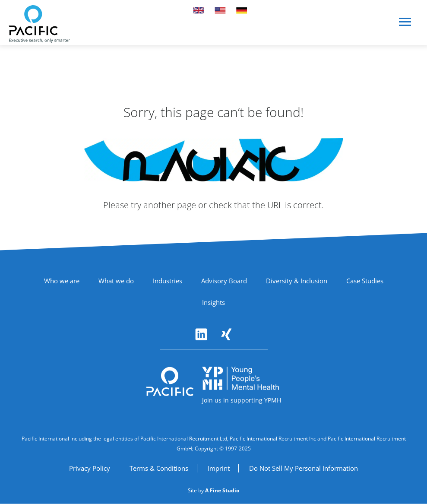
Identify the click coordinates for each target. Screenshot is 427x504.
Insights (213, 302)
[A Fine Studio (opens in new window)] (222, 490)
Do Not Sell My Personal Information (304, 468)
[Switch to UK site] (199, 10)
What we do (116, 281)
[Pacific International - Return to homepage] (170, 382)
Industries (168, 281)
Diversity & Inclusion (297, 281)
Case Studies (365, 281)
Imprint (219, 468)
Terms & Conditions (159, 468)
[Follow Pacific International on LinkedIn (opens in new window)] (201, 334)
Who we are (62, 281)
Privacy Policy (90, 468)
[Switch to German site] (242, 10)
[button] (405, 25)
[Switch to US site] (220, 10)
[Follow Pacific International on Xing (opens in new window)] (226, 334)
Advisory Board (224, 281)
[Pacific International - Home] (39, 24)
